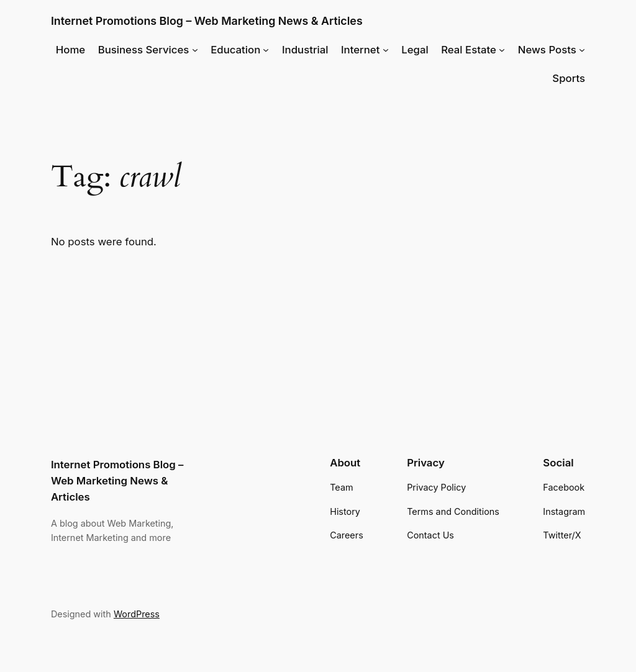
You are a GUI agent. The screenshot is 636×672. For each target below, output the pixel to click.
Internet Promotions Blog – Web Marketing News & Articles (207, 21)
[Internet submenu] (386, 50)
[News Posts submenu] (582, 50)
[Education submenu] (266, 50)
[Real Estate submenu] (502, 50)
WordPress (137, 614)
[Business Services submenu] (195, 50)
